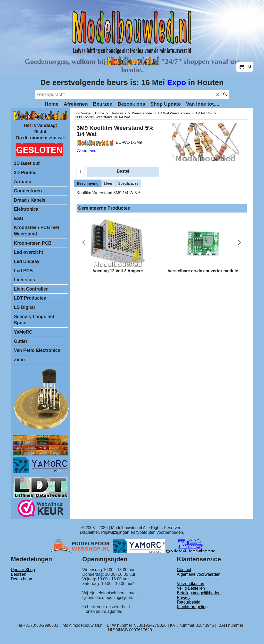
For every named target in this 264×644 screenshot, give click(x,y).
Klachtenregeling (192, 607)
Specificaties (128, 183)
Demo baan (22, 579)
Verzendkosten (191, 584)
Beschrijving (88, 183)
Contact (184, 570)
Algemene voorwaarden (199, 574)
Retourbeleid (189, 602)
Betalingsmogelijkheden (199, 593)
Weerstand (86, 151)
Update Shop (23, 570)
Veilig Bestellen (191, 588)
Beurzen (19, 574)
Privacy (184, 598)
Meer (108, 183)
